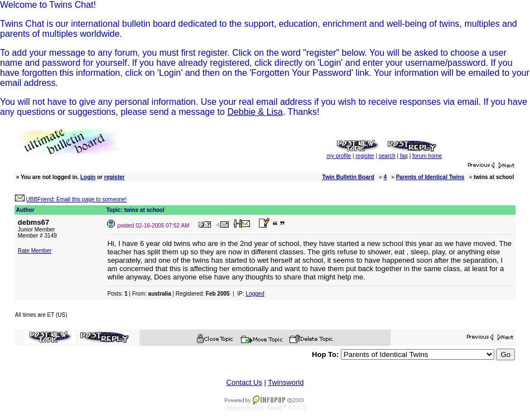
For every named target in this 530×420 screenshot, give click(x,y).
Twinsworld (286, 382)
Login (88, 177)
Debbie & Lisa (255, 112)
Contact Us (244, 382)
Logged (255, 294)
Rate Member (35, 251)
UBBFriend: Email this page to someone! (77, 199)
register (115, 177)
